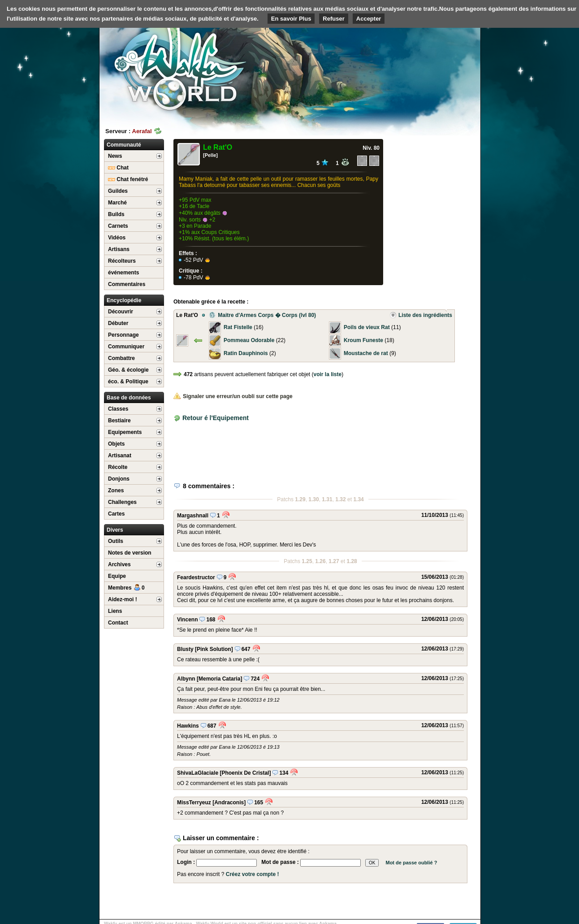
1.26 (320, 561)
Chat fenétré (128, 179)
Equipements (125, 432)
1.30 (313, 499)
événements (123, 273)
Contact (118, 623)
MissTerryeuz (194, 803)
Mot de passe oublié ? (411, 863)
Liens (115, 611)
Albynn (186, 679)
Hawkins (188, 726)
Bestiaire (119, 421)
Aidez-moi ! (123, 599)
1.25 (307, 561)
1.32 (340, 499)
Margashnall (193, 516)
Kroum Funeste (363, 340)
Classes (118, 409)
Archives (119, 564)
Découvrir (121, 312)
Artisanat (120, 455)
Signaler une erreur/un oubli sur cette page (233, 396)
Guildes (118, 191)
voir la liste (328, 374)
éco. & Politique (128, 382)
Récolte (118, 467)
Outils (116, 541)
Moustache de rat (366, 353)
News (115, 156)
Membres (126, 588)
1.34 (358, 499)
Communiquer (126, 347)
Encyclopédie (124, 300)
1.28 (352, 561)
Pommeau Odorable (249, 340)
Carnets (118, 226)
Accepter (369, 19)
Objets (116, 444)
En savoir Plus (291, 19)
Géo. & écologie (128, 370)
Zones (116, 490)
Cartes (116, 514)
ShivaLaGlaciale (198, 773)
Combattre (121, 358)
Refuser (333, 19)
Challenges (122, 502)
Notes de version (130, 553)
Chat (118, 168)
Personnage (123, 335)
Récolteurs (122, 261)
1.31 (327, 499)
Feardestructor (196, 577)
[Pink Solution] (214, 649)
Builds (116, 214)
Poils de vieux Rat (367, 327)
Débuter (118, 323)
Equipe (117, 576)
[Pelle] (210, 155)
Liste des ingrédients (421, 315)
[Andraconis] (229, 803)
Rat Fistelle (238, 327)
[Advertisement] (413, 69)
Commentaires (127, 284)
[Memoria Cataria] (219, 679)
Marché (117, 203)
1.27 (334, 561)
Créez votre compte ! (253, 874)
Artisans (119, 249)
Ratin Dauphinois (246, 353)
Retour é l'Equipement (216, 418)
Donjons (119, 479)
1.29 (300, 499)
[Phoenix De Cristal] (245, 773)
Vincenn (187, 620)
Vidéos (117, 238)
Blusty (185, 649)
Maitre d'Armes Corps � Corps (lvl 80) (262, 315)
